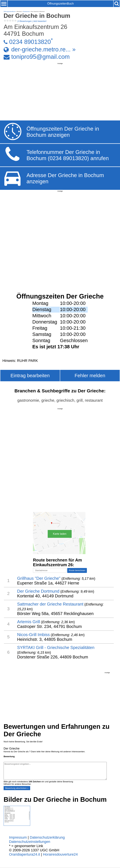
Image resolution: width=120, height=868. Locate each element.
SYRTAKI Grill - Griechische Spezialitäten (56, 647)
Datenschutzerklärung (47, 837)
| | (25, 21)
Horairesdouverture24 (60, 854)
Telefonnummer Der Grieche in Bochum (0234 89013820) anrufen (68, 155)
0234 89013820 (30, 42)
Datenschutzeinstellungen (30, 842)
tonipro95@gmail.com (40, 57)
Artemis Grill (28, 622)
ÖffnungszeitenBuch (60, 4)
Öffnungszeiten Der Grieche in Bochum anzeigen (63, 132)
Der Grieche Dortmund (38, 591)
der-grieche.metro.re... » (43, 49)
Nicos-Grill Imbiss (33, 635)
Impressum (18, 837)
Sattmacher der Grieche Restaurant (50, 604)
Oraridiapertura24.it (25, 854)
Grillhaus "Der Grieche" (39, 578)
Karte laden (60, 534)
